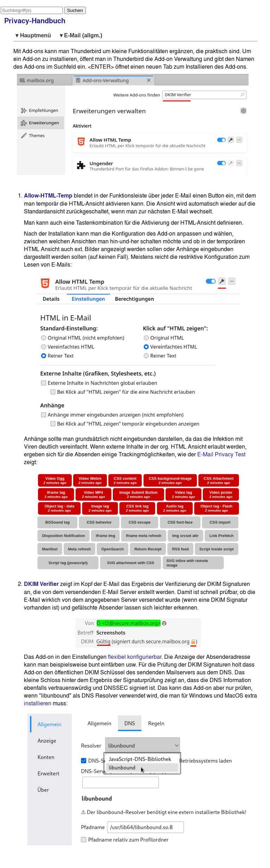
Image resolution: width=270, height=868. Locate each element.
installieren (38, 703)
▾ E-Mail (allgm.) (81, 35)
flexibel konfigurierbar (135, 657)
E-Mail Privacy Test (221, 454)
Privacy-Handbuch (35, 21)
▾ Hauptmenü (35, 35)
